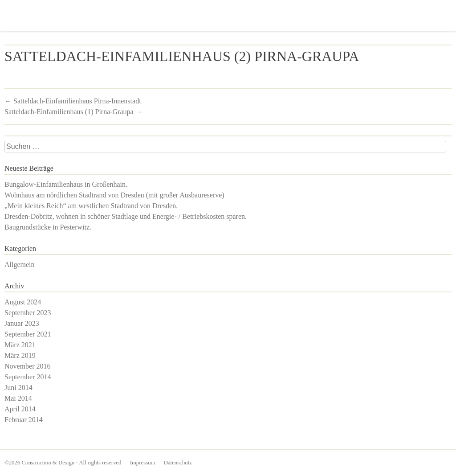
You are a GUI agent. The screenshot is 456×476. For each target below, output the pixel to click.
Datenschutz (178, 463)
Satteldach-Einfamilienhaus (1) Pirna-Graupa (73, 112)
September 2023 (28, 313)
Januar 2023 (22, 323)
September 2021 (28, 334)
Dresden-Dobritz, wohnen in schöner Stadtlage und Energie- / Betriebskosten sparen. (126, 216)
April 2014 (20, 409)
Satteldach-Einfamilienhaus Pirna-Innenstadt (73, 101)
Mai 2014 (18, 398)
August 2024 (23, 302)
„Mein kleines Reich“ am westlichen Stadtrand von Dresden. (91, 206)
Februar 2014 (24, 420)
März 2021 (20, 345)
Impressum (143, 463)
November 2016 (28, 366)
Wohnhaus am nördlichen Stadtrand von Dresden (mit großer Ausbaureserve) (114, 195)
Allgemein (20, 265)
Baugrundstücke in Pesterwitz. (48, 227)
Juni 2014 (18, 388)
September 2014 (28, 377)
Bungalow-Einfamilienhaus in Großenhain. (66, 184)
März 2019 (20, 355)
